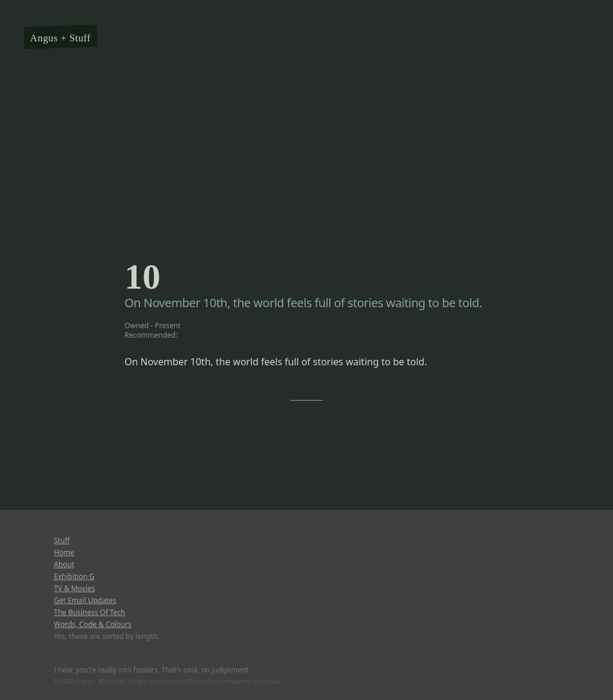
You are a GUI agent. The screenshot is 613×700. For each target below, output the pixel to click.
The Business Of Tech (89, 613)
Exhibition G (74, 577)
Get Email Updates (85, 601)
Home (64, 553)
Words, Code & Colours (93, 625)
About (64, 565)
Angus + (48, 38)
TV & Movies (75, 589)
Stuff (80, 38)
